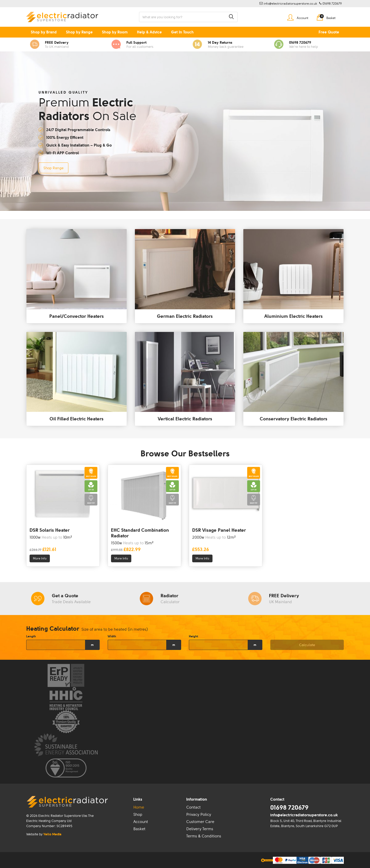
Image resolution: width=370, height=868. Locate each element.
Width (112, 636)
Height (193, 636)
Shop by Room (115, 32)
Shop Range (53, 168)
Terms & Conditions (204, 836)
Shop (138, 815)
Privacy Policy (199, 815)
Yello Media (52, 834)
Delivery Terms (200, 829)
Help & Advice (149, 32)
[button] (231, 17)
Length (31, 636)
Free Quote (329, 32)
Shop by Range (79, 32)
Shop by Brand (44, 32)
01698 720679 (289, 807)
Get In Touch (182, 32)
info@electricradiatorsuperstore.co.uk (304, 815)
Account (141, 822)
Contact (193, 807)
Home (139, 807)
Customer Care (200, 822)
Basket (139, 829)
